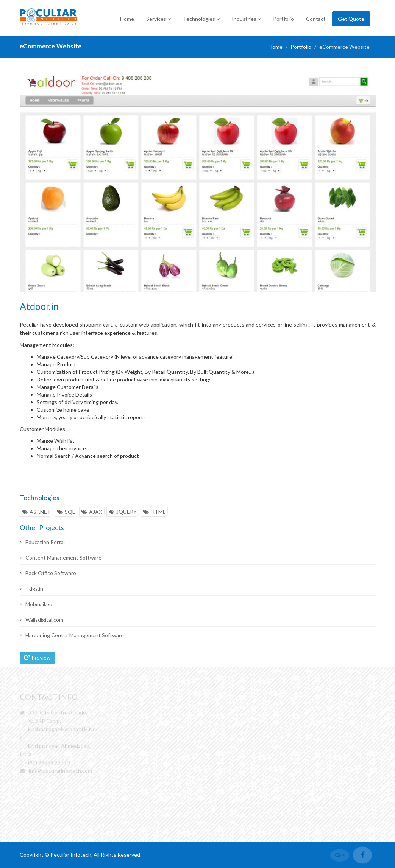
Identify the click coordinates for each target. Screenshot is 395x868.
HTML (154, 512)
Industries (246, 19)
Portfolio (283, 19)
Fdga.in (31, 589)
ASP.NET (36, 512)
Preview (37, 657)
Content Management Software (61, 558)
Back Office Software (48, 573)
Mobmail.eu (36, 604)
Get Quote (351, 19)
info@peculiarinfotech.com (60, 772)
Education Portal (42, 542)
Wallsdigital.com (41, 620)
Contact (316, 19)
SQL (66, 512)
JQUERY (123, 512)
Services (158, 19)
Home (127, 19)
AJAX (92, 512)
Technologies (201, 19)
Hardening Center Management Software (72, 635)
